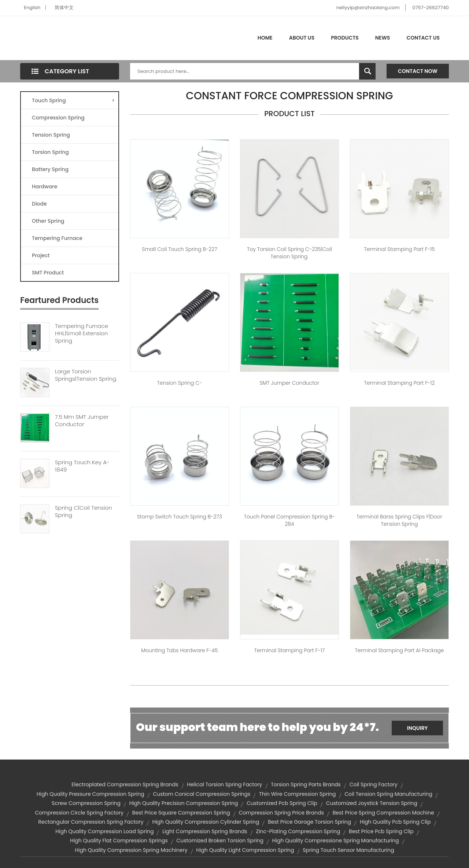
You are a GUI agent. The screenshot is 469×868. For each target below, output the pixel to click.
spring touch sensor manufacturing (348, 850)
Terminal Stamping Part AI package (399, 650)
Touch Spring (73, 100)
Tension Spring (51, 135)
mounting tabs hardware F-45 (179, 650)
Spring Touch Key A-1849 (82, 466)
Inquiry (418, 728)
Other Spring (48, 221)
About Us (302, 38)
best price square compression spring (181, 813)
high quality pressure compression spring (91, 794)
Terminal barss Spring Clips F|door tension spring (399, 520)
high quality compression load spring (104, 831)
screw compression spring (86, 803)
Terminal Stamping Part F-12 (399, 383)
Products (345, 38)
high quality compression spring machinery (131, 850)
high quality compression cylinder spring (206, 822)
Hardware (45, 186)
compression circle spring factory (79, 813)
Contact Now (418, 71)
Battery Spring (50, 169)
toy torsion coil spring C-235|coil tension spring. (289, 253)
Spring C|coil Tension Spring (84, 511)
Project (41, 255)
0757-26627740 (431, 8)
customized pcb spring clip (282, 803)
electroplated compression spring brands (125, 784)
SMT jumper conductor (290, 383)
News (383, 38)
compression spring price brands (281, 813)
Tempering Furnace (57, 238)
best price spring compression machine (383, 813)
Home (265, 38)
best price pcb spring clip (381, 831)
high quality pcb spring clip (395, 822)
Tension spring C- (180, 383)
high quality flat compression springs (119, 841)
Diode (39, 204)
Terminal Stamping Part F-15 (399, 249)
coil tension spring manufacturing (388, 794)
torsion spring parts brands (306, 784)
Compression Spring (58, 118)
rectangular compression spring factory (91, 822)
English (32, 8)
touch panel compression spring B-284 (289, 520)
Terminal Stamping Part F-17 (289, 650)
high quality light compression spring (245, 850)
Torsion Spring (50, 152)
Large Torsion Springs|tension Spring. (86, 375)
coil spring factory (374, 784)
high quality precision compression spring (184, 803)
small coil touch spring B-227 (179, 249)
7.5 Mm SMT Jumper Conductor (82, 421)
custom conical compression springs (202, 794)
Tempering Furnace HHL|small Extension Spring (82, 333)
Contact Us (423, 38)
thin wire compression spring (297, 794)
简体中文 (64, 8)
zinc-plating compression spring (298, 831)
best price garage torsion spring (309, 822)
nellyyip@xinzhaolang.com (368, 8)
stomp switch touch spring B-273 (180, 517)
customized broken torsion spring (220, 841)
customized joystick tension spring (372, 803)
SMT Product (48, 273)
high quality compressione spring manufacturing (336, 841)
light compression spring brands (205, 831)
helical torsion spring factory (224, 784)
